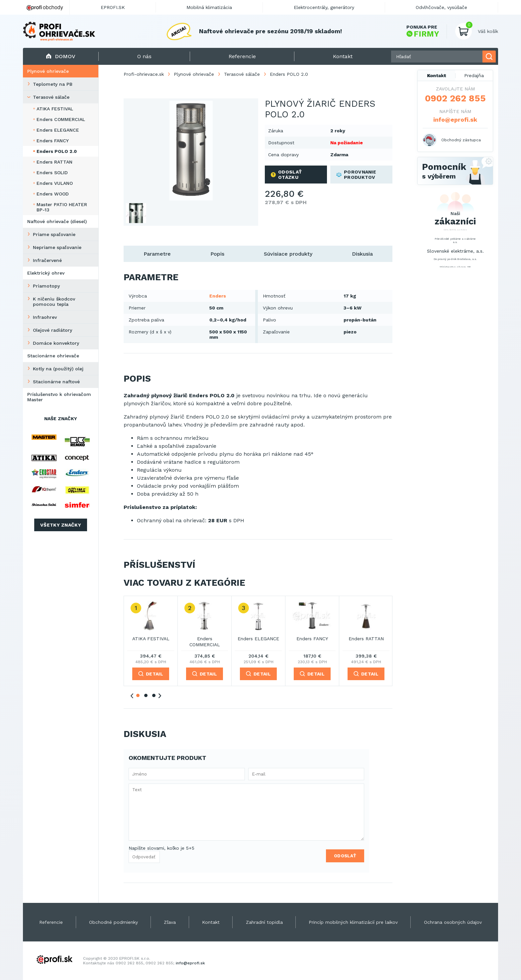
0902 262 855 (455, 98)
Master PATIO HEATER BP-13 (62, 207)
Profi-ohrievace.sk (144, 74)
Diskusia (362, 254)
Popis (217, 254)
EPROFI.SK (113, 7)
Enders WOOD (53, 194)
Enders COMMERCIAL (61, 119)
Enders (218, 296)
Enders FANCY (53, 141)
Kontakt (437, 75)
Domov (61, 56)
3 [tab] (154, 695)
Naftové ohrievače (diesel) (57, 221)
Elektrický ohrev (46, 273)
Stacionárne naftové (56, 382)
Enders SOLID (52, 173)
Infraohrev (45, 317)
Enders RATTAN (54, 162)
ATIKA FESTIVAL (55, 109)
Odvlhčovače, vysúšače (441, 7)
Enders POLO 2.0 (57, 151)
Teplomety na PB (53, 84)
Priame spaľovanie (54, 234)
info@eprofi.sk (455, 120)
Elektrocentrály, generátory (324, 7)
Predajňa (474, 75)
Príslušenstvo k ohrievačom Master (59, 397)
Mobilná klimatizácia (209, 7)
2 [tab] (146, 695)
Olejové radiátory (52, 330)
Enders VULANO (55, 183)
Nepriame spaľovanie (57, 247)
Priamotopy (46, 286)
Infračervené (47, 260)
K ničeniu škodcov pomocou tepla (54, 302)
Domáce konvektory (56, 343)
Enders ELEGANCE (58, 130)
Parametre (157, 254)
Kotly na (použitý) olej (58, 369)
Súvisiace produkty (288, 254)
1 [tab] (138, 695)
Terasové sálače (51, 97)
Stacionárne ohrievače (53, 356)
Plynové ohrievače (48, 71)
